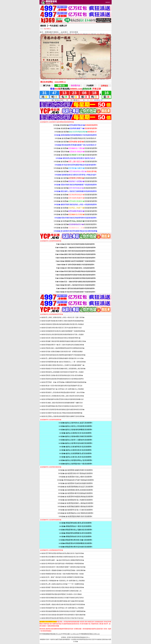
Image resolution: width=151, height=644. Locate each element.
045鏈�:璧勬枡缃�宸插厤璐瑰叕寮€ (75, 152)
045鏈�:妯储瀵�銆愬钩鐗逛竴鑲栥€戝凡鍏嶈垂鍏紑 (75, 138)
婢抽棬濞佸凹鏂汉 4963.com (91, 634)
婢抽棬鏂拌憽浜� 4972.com (52, 634)
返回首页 (108, 2)
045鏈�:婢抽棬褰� (75, 125)
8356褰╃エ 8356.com (72, 634)
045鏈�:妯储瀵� (75, 132)
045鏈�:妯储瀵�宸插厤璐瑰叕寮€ (75, 142)
